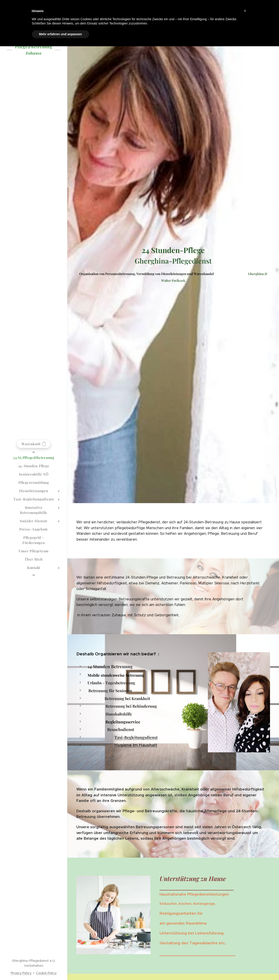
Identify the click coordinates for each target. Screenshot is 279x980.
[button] (245, 11)
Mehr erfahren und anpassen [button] (60, 34)
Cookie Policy (46, 973)
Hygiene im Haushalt (136, 745)
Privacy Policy (21, 973)
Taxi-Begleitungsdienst (136, 737)
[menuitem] (34, 458)
